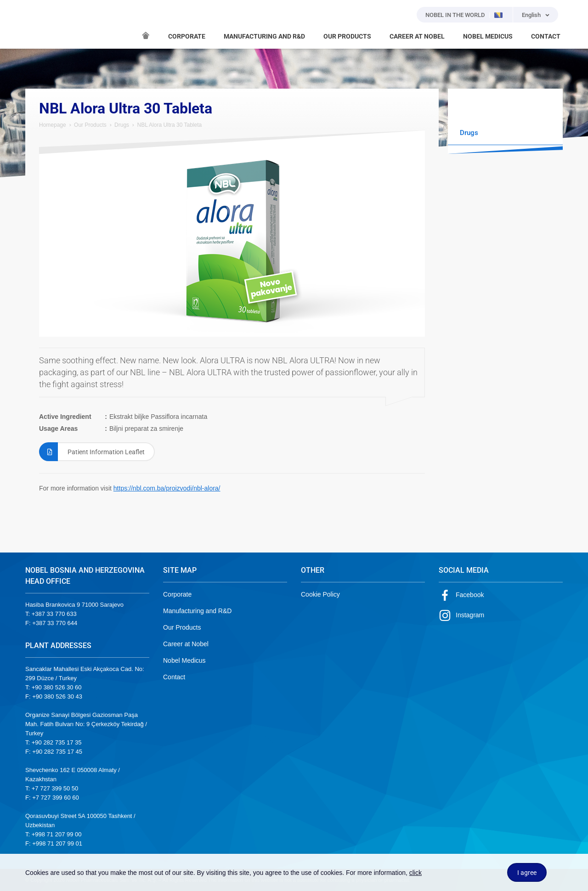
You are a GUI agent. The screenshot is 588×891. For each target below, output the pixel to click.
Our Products (90, 125)
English (531, 15)
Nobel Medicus (184, 660)
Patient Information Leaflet (92, 452)
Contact (174, 677)
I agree (527, 873)
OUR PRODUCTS (347, 36)
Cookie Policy (320, 594)
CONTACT (546, 36)
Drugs (122, 125)
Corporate (177, 594)
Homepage (53, 125)
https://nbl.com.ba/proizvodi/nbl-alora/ (167, 488)
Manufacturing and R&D (197, 611)
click (416, 873)
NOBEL (38, 24)
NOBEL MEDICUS (488, 36)
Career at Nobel (186, 644)
